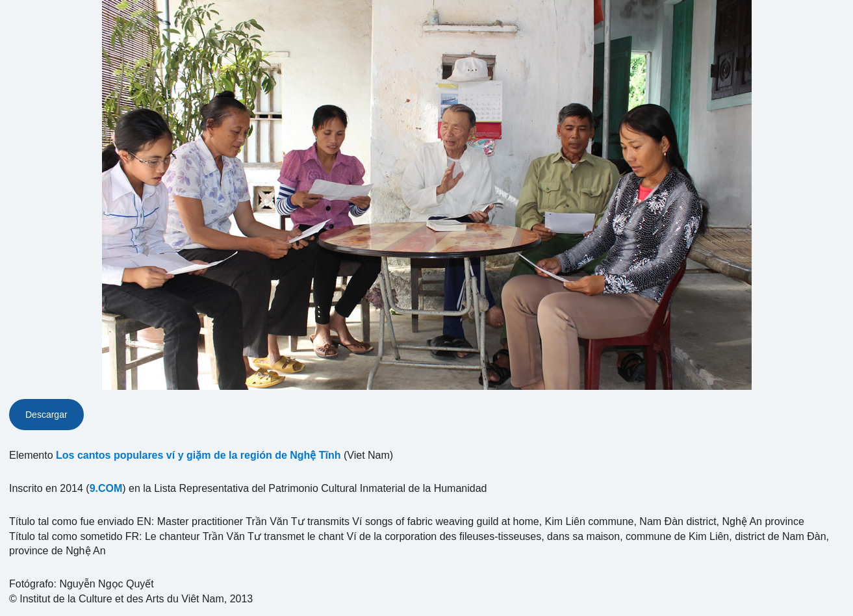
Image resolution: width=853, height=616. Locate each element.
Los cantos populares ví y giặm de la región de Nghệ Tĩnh (198, 455)
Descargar (46, 415)
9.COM (106, 488)
